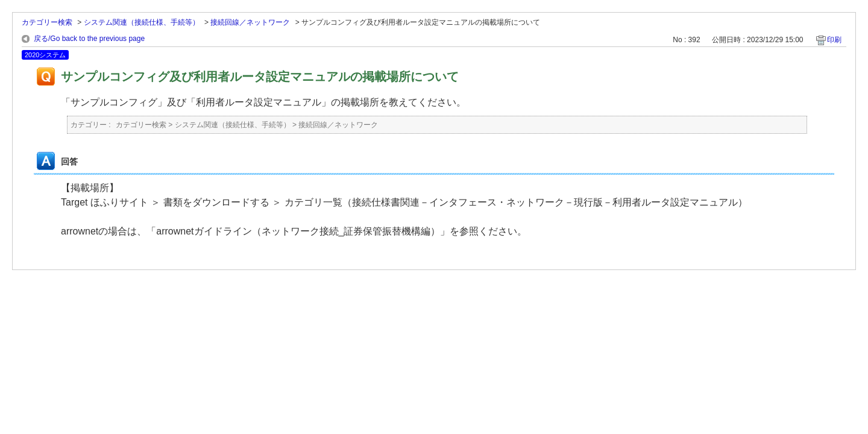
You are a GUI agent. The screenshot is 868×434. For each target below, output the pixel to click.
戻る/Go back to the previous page (89, 39)
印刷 (834, 40)
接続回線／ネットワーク (250, 22)
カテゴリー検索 (47, 22)
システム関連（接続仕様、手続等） (142, 22)
